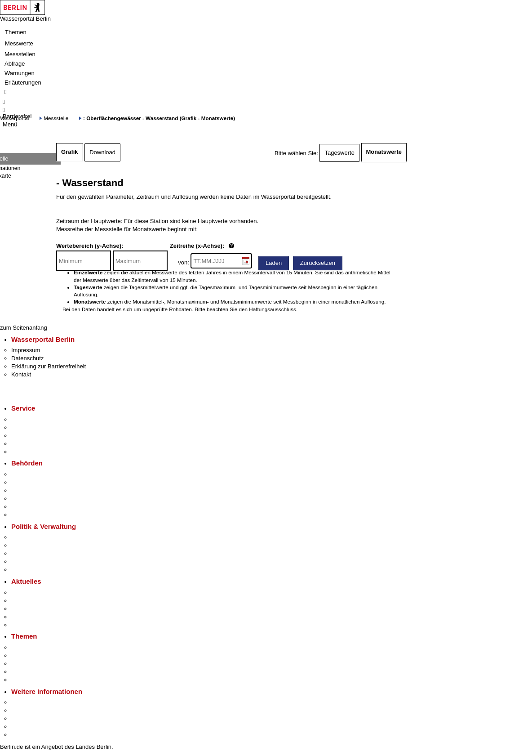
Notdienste (25, 444)
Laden (274, 263)
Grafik (70, 152)
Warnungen (20, 73)
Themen (16, 32)
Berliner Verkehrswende (42, 655)
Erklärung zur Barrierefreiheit (49, 366)
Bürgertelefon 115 (34, 436)
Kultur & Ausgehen (35, 702)
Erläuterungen (23, 83)
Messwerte (19, 43)
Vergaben (24, 570)
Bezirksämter (28, 490)
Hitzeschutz (26, 625)
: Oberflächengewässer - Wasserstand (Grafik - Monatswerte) (159, 118)
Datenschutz (27, 358)
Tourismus (24, 710)
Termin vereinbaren (36, 427)
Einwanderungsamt (36, 515)
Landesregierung (33, 537)
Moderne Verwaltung (38, 664)
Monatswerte (384, 152)
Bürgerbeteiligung (34, 553)
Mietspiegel (26, 672)
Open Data (25, 561)
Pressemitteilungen (36, 593)
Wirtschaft (24, 718)
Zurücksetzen (318, 263)
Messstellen (20, 54)
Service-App (27, 419)
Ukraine (21, 617)
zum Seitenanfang (24, 328)
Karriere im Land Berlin (41, 545)
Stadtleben (25, 727)
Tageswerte (339, 153)
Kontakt (21, 374)
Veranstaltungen (32, 609)
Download (102, 152)
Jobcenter (24, 507)
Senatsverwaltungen (38, 482)
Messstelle (56, 118)
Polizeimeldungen (34, 601)
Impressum (26, 350)
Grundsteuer (27, 680)
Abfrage (15, 64)
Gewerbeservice (32, 452)
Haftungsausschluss (273, 309)
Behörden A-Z (29, 474)
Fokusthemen (29, 647)
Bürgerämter (27, 499)
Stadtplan (24, 735)
